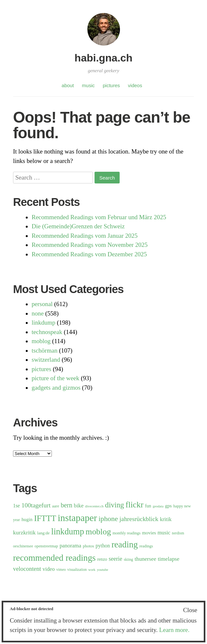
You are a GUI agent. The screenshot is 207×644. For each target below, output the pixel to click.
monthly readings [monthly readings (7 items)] (126, 533)
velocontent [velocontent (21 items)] (27, 569)
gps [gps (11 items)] (168, 506)
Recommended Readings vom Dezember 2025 (89, 254)
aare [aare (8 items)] (56, 506)
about (68, 85)
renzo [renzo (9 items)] (102, 559)
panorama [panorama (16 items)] (71, 546)
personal (42, 304)
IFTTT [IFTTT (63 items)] (45, 518)
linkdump (44, 322)
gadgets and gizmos (56, 388)
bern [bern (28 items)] (67, 505)
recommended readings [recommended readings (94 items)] (54, 558)
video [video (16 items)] (49, 569)
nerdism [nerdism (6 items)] (178, 533)
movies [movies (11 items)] (149, 533)
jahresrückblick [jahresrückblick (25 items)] (139, 519)
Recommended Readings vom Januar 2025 (85, 236)
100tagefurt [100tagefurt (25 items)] (36, 505)
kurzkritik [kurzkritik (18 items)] (24, 532)
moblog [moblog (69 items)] (98, 532)
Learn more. (174, 630)
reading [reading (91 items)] (125, 544)
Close (190, 610)
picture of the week (55, 378)
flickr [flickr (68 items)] (134, 504)
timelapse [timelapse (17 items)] (169, 559)
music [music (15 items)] (164, 533)
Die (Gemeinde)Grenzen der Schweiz (78, 226)
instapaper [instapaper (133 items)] (77, 518)
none (38, 313)
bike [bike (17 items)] (79, 506)
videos (135, 85)
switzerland (46, 360)
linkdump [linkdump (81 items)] (68, 532)
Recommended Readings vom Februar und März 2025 (99, 217)
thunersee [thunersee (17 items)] (145, 559)
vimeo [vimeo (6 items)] (61, 570)
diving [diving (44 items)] (114, 505)
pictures (111, 85)
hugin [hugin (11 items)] (27, 519)
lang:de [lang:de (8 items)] (43, 533)
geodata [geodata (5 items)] (158, 506)
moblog (41, 341)
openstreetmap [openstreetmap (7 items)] (46, 546)
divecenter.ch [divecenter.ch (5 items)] (94, 506)
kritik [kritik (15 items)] (166, 519)
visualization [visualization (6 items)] (77, 570)
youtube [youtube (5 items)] (102, 570)
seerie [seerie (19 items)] (115, 559)
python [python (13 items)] (103, 546)
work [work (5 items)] (92, 570)
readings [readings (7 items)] (146, 546)
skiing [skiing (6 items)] (128, 560)
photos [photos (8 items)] (89, 546)
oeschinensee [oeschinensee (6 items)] (23, 546)
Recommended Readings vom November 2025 (90, 245)
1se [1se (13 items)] (16, 506)
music (88, 85)
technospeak (47, 332)
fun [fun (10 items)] (148, 506)
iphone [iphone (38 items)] (108, 519)
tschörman (44, 350)
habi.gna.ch (104, 58)
